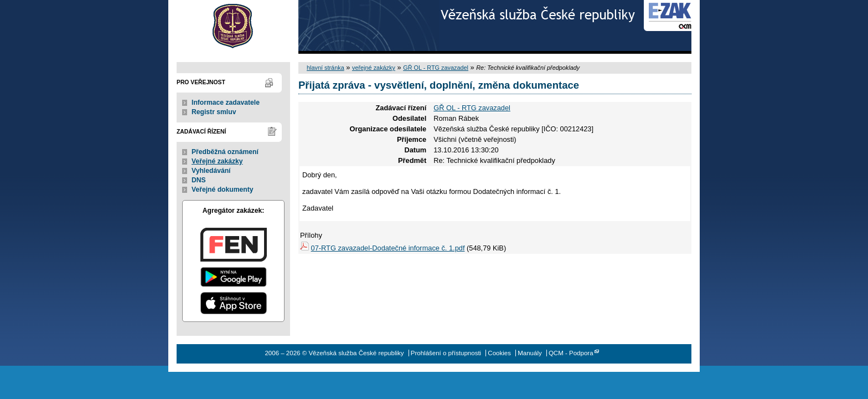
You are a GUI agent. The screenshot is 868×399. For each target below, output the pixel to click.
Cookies (499, 353)
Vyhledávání (211, 171)
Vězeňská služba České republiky (233, 27)
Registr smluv (214, 112)
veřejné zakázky (374, 68)
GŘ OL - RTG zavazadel (436, 68)
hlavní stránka (325, 68)
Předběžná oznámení (225, 152)
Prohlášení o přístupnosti (446, 353)
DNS (199, 180)
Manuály (530, 353)
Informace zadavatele (226, 103)
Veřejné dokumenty (222, 190)
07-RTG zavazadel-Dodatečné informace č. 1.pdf (388, 248)
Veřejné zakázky (217, 161)
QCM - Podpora (571, 353)
